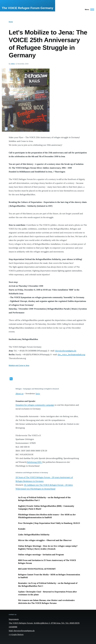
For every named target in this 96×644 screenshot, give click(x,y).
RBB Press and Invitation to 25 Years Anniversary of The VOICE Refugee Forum (47, 562)
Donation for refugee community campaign (35, 405)
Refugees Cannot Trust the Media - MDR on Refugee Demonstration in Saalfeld (49, 576)
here (38, 394)
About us (19, 394)
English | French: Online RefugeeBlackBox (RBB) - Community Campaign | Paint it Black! (46, 507)
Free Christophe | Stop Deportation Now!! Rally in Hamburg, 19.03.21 (49, 523)
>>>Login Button (16, 634)
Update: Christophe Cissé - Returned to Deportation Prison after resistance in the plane (48, 593)
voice (13, 64)
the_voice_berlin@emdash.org (71, 354)
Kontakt (22, 529)
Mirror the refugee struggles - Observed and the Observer (45, 540)
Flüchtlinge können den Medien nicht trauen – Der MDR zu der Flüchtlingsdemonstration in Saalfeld (47, 516)
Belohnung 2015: (35, 462)
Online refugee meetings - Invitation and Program (41, 555)
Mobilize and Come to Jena (19, 365)
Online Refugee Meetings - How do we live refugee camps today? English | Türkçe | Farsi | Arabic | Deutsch (48, 547)
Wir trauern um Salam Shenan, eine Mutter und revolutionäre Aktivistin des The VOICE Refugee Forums (46, 602)
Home (11, 22)
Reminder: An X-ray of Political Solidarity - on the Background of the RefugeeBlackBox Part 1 (48, 585)
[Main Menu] (89, 10)
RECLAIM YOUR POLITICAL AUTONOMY (37, 569)
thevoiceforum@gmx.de (66, 351)
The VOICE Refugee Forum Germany (28, 8)
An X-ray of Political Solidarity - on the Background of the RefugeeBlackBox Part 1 (44, 499)
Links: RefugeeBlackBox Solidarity (34, 535)
